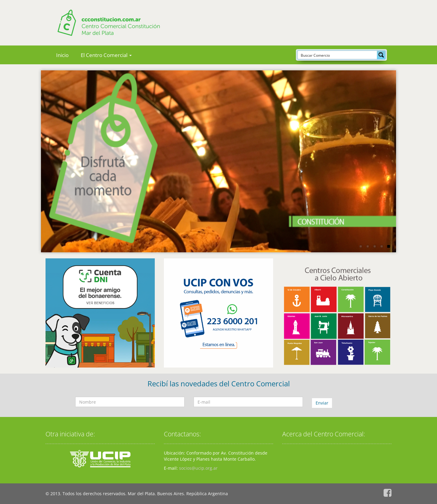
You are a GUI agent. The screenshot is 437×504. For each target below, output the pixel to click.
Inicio (62, 55)
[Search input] (337, 55)
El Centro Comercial (106, 55)
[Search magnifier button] (381, 55)
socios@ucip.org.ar (198, 468)
